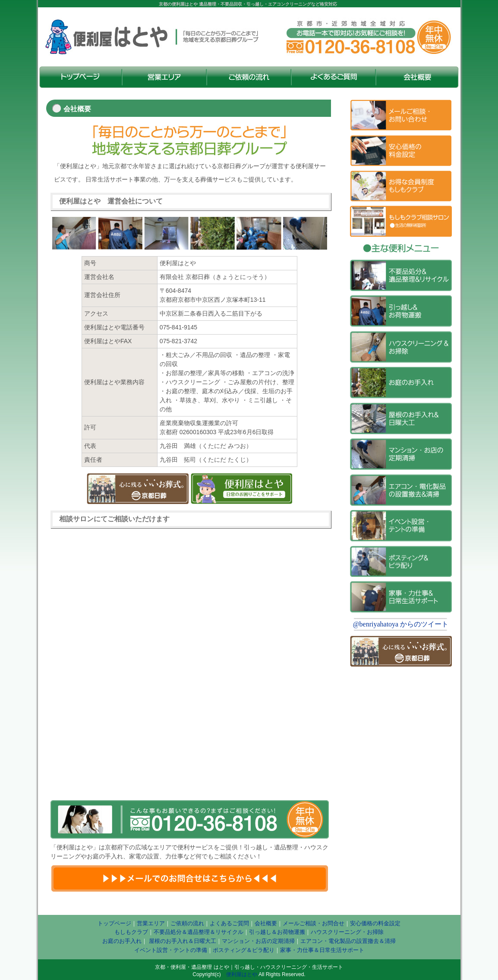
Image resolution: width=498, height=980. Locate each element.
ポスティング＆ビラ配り (244, 950)
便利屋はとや (242, 974)
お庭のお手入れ (122, 941)
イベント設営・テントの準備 (171, 950)
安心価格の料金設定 (375, 923)
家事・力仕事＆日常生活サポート (322, 950)
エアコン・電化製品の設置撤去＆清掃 (348, 941)
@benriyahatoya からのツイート (401, 624)
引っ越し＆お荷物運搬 (277, 932)
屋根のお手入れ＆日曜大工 (182, 941)
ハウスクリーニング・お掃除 (347, 932)
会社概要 (266, 923)
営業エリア (151, 923)
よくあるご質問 (229, 923)
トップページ (114, 923)
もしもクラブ (131, 932)
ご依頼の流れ (187, 923)
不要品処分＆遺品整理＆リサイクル (199, 932)
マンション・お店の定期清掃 (258, 941)
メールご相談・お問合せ (314, 923)
